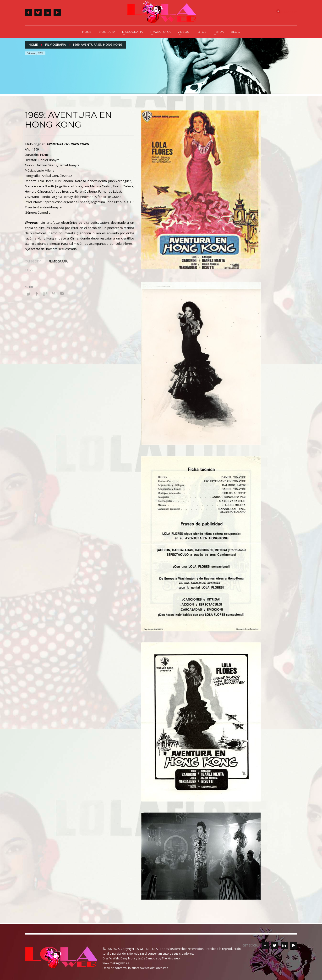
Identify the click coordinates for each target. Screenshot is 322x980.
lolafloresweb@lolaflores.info (148, 968)
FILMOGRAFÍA (58, 261)
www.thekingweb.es (116, 963)
